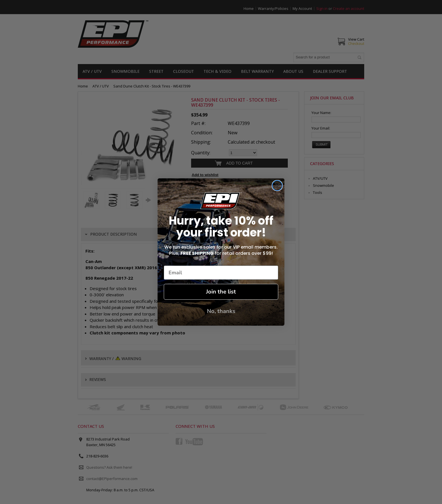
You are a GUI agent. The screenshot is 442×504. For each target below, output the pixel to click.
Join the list (221, 292)
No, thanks (221, 311)
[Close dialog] (277, 186)
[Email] (221, 273)
